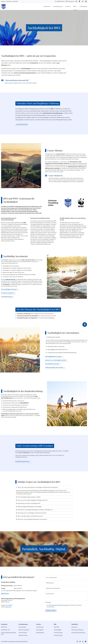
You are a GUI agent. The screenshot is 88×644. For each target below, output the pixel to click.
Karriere (68, 6)
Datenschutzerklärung (59, 605)
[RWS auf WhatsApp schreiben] (83, 1)
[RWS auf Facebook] (80, 1)
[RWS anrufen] (60, 1)
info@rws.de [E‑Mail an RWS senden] (8, 607)
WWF (25, 223)
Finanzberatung (58, 6)
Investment (47, 6)
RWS (75, 6)
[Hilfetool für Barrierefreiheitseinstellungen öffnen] (85, 325)
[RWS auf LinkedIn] (86, 1)
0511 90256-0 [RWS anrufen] (9, 605)
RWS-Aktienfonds (10, 279)
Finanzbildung (83, 6)
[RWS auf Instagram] (76, 1)
